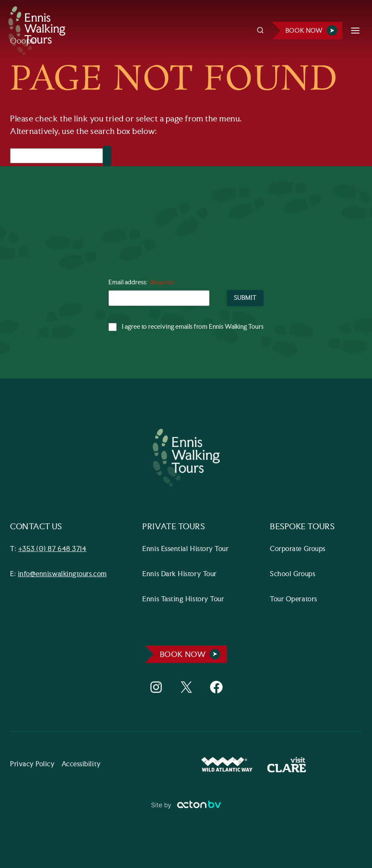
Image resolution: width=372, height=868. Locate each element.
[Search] (56, 156)
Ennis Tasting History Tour (183, 599)
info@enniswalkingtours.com (62, 574)
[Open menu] (355, 31)
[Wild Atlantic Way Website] (227, 765)
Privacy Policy (32, 764)
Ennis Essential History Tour (185, 549)
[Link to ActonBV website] (186, 808)
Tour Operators (294, 599)
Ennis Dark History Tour (179, 574)
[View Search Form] (260, 31)
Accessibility (81, 764)
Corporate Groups (298, 549)
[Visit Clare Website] (287, 765)
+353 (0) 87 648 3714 (53, 549)
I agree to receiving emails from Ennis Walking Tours (193, 327)
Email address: (141, 283)
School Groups (292, 574)
